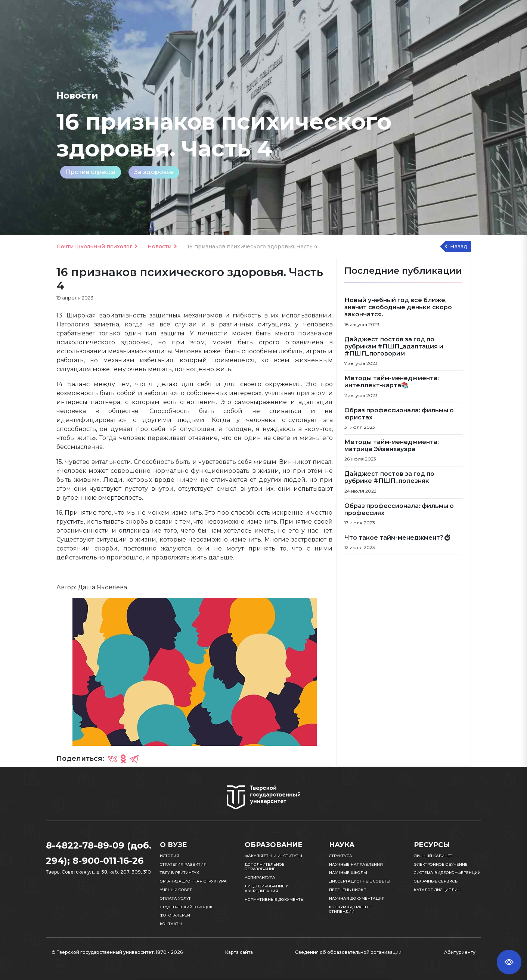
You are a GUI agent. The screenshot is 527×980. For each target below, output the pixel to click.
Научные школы (348, 873)
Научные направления (356, 864)
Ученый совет (176, 890)
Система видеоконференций (447, 873)
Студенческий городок (186, 907)
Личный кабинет (433, 856)
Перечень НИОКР (348, 890)
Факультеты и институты (273, 856)
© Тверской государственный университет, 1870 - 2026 (117, 952)
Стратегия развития (183, 864)
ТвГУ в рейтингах (179, 873)
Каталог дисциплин (437, 890)
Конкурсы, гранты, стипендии (350, 909)
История (170, 856)
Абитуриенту (460, 952)
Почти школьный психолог (94, 246)
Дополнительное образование (265, 867)
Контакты (171, 924)
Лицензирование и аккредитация (267, 888)
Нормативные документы (275, 900)
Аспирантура (260, 877)
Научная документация (357, 898)
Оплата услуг (176, 898)
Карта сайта (239, 952)
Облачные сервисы (436, 881)
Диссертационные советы (360, 881)
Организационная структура (193, 881)
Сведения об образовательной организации (348, 952)
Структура (341, 856)
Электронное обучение (441, 864)
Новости (159, 246)
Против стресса (91, 172)
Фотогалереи (175, 915)
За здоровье (154, 172)
